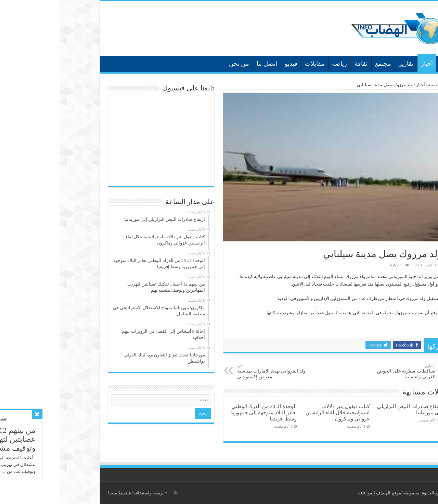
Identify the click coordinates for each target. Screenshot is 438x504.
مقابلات (255, 64)
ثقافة (301, 64)
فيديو (231, 64)
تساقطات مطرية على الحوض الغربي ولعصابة (341, 371)
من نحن (180, 64)
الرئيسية (386, 63)
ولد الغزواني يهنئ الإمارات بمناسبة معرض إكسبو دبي (213, 371)
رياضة (280, 64)
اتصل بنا (207, 64)
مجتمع (324, 64)
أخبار (367, 64)
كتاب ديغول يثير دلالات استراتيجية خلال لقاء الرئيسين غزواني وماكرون (278, 412)
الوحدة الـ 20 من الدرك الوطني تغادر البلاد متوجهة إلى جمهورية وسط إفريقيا (204, 412)
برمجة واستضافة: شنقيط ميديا (76, 493)
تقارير (346, 64)
